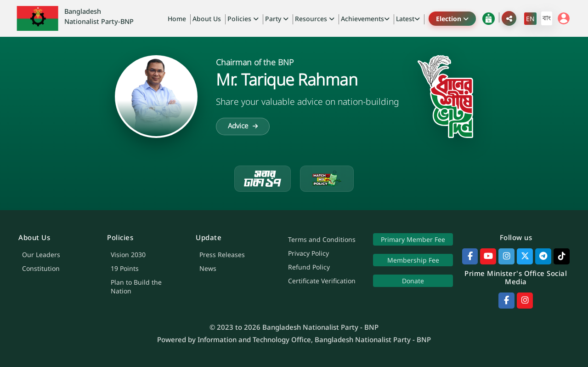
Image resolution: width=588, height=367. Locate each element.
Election (452, 19)
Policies (243, 19)
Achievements (365, 19)
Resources (315, 19)
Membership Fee (413, 260)
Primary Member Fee (413, 239)
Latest (408, 19)
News (208, 268)
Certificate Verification (322, 281)
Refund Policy (309, 267)
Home (177, 19)
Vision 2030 (128, 255)
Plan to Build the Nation (136, 287)
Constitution (41, 268)
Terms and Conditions (322, 239)
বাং (547, 18)
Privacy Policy (308, 253)
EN (530, 19)
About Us (207, 19)
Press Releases (222, 255)
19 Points (125, 268)
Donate (413, 281)
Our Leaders (41, 255)
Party (277, 19)
